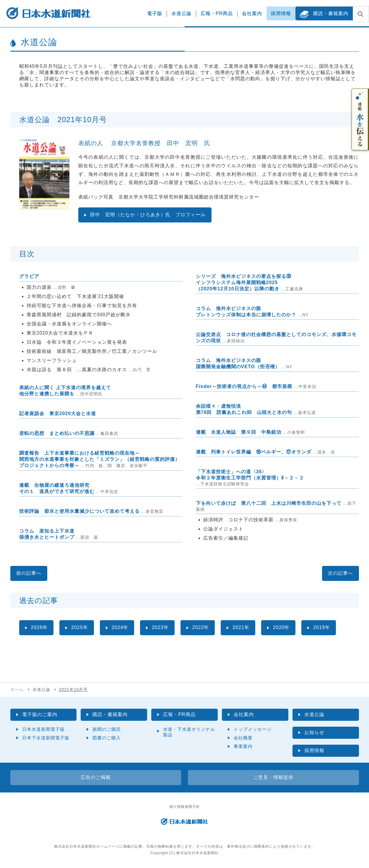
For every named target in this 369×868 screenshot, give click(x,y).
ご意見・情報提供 (273, 777)
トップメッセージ (253, 729)
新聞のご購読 (107, 729)
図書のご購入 (107, 738)
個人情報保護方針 (185, 807)
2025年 (80, 627)
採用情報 (281, 13)
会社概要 (243, 738)
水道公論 (181, 13)
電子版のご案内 (40, 714)
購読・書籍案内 (331, 13)
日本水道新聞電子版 (43, 729)
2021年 (241, 627)
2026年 (39, 627)
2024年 (120, 627)
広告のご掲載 (96, 777)
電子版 (155, 13)
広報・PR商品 (217, 13)
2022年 (201, 627)
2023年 (160, 627)
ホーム (17, 690)
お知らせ (314, 732)
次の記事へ (340, 573)
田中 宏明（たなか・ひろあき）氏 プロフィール (148, 215)
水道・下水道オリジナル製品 (189, 732)
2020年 (281, 627)
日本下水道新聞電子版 (46, 738)
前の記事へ (29, 573)
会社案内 (252, 13)
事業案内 (243, 746)
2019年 (322, 627)
